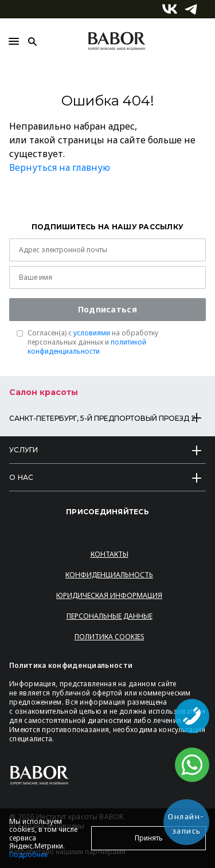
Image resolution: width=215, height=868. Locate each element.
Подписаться (107, 309)
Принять (149, 838)
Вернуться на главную (60, 167)
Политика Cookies (110, 637)
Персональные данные (110, 616)
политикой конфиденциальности (87, 347)
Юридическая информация (109, 595)
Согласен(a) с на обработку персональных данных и (93, 342)
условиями (92, 333)
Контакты (110, 554)
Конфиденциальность (109, 575)
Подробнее (28, 855)
